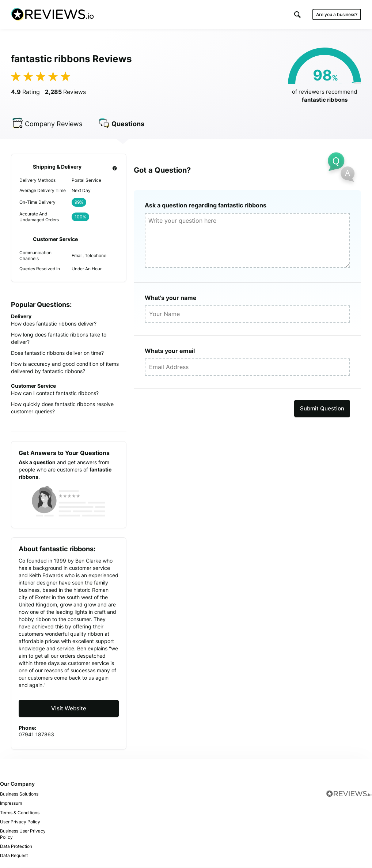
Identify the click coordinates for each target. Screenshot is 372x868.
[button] (297, 14)
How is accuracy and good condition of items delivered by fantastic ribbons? (65, 369)
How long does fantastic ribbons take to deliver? (59, 339)
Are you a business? (337, 14)
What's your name (171, 299)
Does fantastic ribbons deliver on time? (57, 354)
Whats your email (170, 352)
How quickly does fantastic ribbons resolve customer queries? (62, 409)
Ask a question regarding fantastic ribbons (206, 206)
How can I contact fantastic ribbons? (55, 394)
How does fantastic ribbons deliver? (54, 325)
